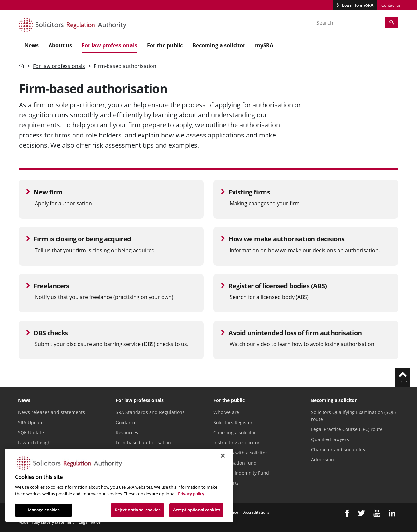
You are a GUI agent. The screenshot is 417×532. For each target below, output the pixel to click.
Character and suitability (338, 449)
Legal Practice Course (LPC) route (347, 429)
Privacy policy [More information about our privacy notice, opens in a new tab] (191, 494)
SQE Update (31, 432)
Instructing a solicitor (237, 443)
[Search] (392, 23)
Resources (127, 432)
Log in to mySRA (357, 5)
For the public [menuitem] (165, 45)
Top (403, 377)
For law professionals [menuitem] (109, 45)
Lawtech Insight (35, 443)
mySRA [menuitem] (264, 45)
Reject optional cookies (137, 510)
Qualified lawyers (330, 439)
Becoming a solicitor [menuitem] (219, 45)
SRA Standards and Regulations (150, 412)
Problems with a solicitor (240, 453)
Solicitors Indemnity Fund (241, 473)
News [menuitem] (32, 45)
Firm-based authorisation (143, 443)
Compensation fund (235, 463)
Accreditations (256, 512)
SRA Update (31, 422)
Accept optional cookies (196, 510)
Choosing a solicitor (235, 432)
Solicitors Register (233, 422)
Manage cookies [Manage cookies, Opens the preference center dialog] (44, 510)
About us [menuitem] (60, 45)
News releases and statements (51, 412)
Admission (323, 460)
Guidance (126, 422)
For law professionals (59, 66)
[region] (119, 485)
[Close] (223, 456)
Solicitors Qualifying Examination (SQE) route (353, 416)
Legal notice (90, 522)
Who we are (226, 412)
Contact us (391, 5)
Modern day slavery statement (46, 522)
